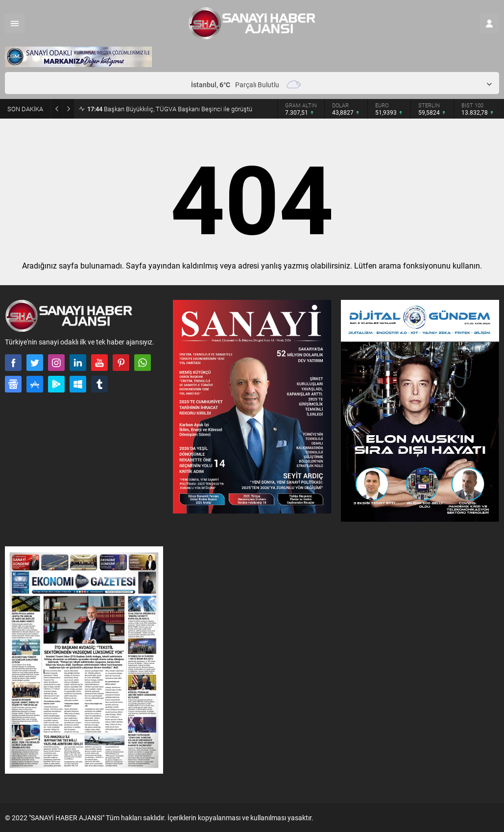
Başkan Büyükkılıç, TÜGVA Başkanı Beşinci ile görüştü (170, 109)
